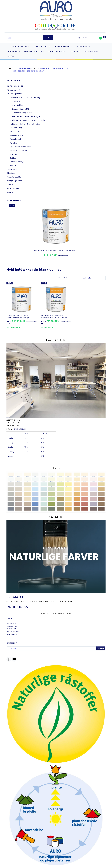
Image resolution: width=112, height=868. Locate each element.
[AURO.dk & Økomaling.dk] (56, 10)
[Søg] (48, 38)
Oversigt (53, 28)
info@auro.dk (20, 427)
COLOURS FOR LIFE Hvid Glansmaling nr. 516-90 (19, 315)
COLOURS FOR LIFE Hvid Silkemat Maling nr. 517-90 (56, 251)
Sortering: (63, 277)
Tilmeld (101, 646)
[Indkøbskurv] (102, 39)
